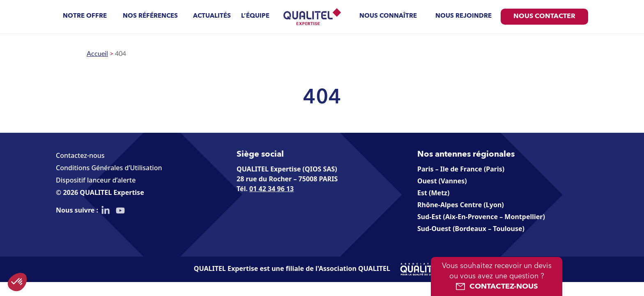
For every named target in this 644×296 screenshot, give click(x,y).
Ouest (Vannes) (442, 181)
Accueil (97, 54)
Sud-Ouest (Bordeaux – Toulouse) (471, 229)
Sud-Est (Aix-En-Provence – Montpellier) (481, 217)
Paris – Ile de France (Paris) (461, 169)
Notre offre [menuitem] (85, 16)
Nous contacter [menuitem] (544, 16)
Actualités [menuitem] (212, 16)
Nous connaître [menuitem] (388, 16)
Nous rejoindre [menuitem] (463, 16)
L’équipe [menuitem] (255, 16)
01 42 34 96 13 (271, 189)
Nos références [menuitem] (150, 16)
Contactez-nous (80, 155)
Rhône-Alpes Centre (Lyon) (461, 205)
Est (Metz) (433, 193)
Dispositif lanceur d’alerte (96, 180)
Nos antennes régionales (466, 155)
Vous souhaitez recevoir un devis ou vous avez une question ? (497, 277)
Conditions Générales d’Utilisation (109, 168)
